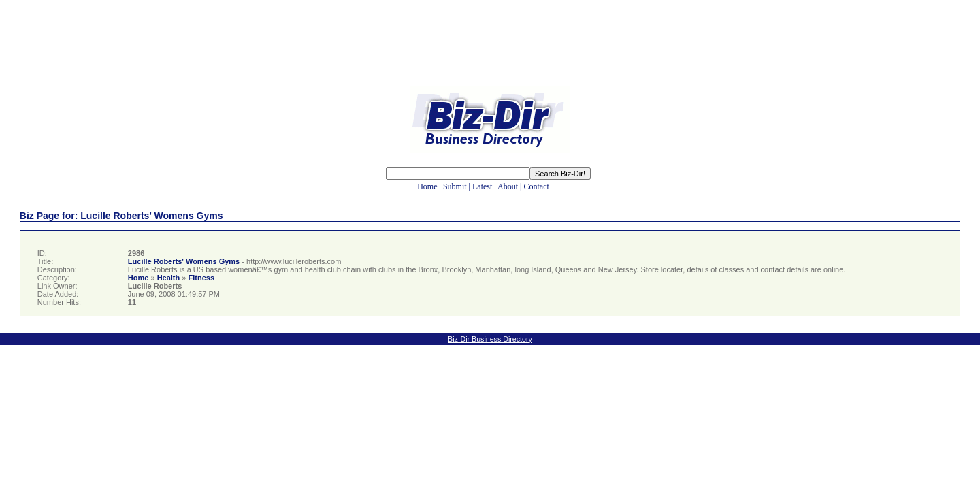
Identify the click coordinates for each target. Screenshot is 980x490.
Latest (482, 186)
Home (427, 186)
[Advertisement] (490, 53)
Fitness (201, 278)
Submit (455, 186)
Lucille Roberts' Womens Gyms (184, 261)
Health (169, 278)
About (508, 186)
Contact (536, 186)
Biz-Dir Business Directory (490, 339)
